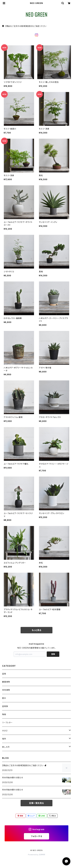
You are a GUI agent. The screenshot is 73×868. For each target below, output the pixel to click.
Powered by (36, 855)
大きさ (5, 731)
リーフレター (7, 722)
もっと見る (36, 630)
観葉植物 (6, 682)
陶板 (4, 714)
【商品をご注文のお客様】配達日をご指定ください (24, 26)
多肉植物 (6, 690)
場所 (4, 739)
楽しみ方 (6, 747)
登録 (53, 654)
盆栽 (4, 674)
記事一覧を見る (36, 803)
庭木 (4, 698)
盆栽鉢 (5, 706)
